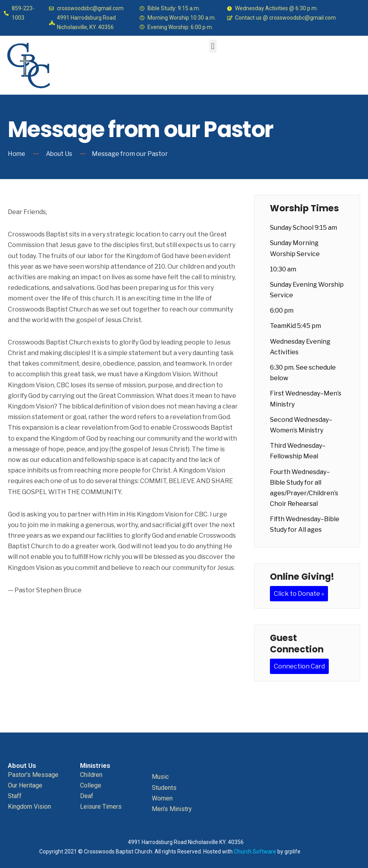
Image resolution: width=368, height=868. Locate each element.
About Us (60, 154)
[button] (213, 46)
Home (17, 154)
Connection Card (299, 666)
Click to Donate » (299, 593)
